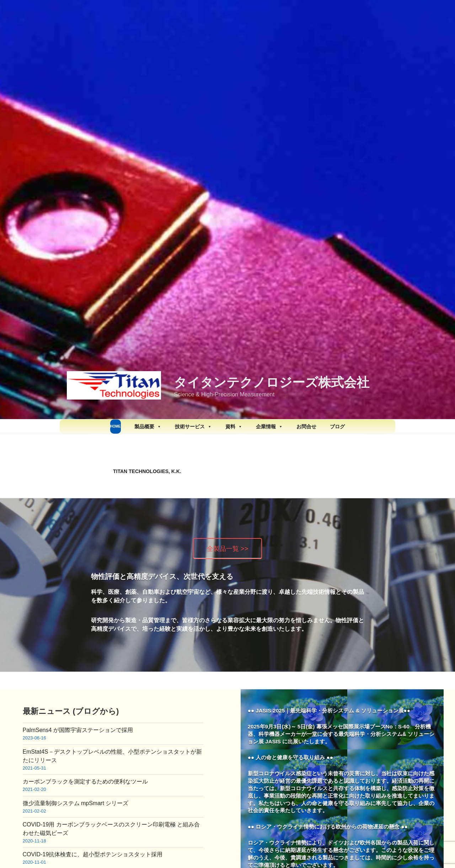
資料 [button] (234, 427)
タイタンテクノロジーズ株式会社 (272, 382)
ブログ (337, 427)
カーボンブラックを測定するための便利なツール (85, 782)
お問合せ (306, 427)
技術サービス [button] (193, 427)
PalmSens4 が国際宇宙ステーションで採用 (78, 730)
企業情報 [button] (269, 427)
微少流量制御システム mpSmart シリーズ (76, 803)
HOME (116, 426)
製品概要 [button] (148, 427)
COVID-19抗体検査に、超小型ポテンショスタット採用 (93, 854)
